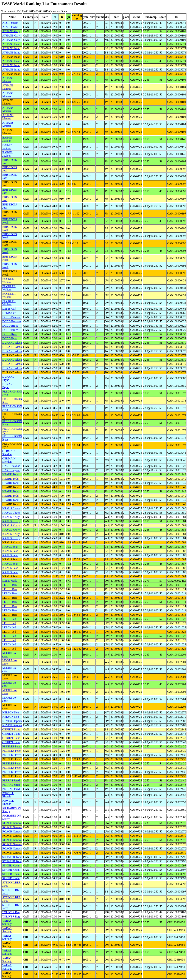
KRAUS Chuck (11, 508)
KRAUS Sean (10, 547)
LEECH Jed (9, 619)
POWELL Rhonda (8, 795)
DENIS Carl (9, 309)
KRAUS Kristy (11, 517)
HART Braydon (11, 466)
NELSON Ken (11, 712)
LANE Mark (9, 581)
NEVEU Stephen (12, 721)
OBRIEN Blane (11, 729)
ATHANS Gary (11, 31)
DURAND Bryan (8, 378)
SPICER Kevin (11, 865)
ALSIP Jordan (10, 23)
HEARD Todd (10, 474)
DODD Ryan (10, 334)
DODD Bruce (10, 326)
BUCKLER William (9, 280)
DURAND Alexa (12, 343)
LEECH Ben (9, 585)
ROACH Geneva (12, 823)
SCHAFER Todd (12, 857)
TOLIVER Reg (11, 912)
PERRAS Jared (11, 780)
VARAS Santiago (7, 922)
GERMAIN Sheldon (9, 453)
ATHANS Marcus (8, 80)
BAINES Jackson (7, 139)
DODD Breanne (12, 317)
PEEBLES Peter (12, 746)
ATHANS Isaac (11, 44)
